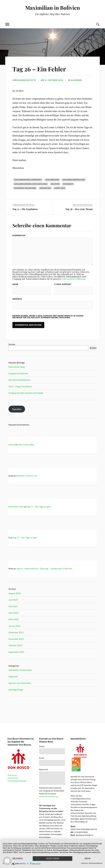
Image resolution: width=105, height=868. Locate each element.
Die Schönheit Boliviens (20, 380)
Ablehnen (17, 859)
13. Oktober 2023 (54, 80)
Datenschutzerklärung (74, 279)
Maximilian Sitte (27, 80)
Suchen (12, 344)
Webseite (17, 299)
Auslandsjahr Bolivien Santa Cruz (31, 184)
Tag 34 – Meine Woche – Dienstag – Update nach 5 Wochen (44, 568)
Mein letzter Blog (17, 367)
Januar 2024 (14, 626)
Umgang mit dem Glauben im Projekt (26, 393)
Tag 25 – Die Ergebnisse (25, 209)
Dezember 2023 (16, 632)
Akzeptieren (52, 859)
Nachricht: (44, 770)
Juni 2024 (13, 600)
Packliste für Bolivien (18, 373)
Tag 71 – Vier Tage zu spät (39, 507)
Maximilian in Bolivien (52, 8)
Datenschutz (13, 778)
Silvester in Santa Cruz (27, 476)
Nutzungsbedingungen (17, 781)
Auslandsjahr (52, 180)
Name (16, 284)
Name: (42, 746)
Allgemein (76, 80)
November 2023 (16, 639)
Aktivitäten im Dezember (20, 670)
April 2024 (13, 613)
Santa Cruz (60, 188)
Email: (42, 758)
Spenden (17, 409)
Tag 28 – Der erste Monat (79, 209)
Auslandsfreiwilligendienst (28, 180)
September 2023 (16, 652)
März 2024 (14, 619)
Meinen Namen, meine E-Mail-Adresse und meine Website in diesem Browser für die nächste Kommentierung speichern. (48, 317)
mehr (87, 859)
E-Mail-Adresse (63, 284)
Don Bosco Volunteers (25, 188)
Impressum (12, 775)
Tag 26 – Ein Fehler (39, 69)
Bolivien (55, 184)
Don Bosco (68, 184)
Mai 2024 (13, 606)
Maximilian (45, 188)
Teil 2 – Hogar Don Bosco (20, 386)
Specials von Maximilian (20, 683)
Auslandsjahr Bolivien (74, 180)
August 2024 (15, 593)
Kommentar (19, 236)
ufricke (12, 444)
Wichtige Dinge (16, 690)
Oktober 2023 (15, 645)
